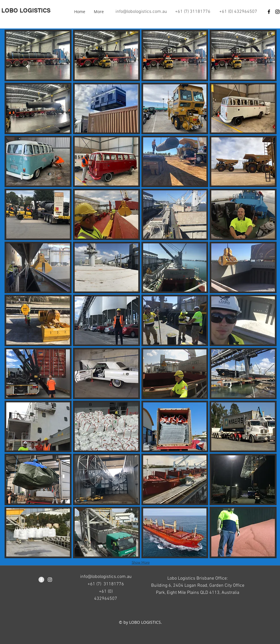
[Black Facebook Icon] (269, 12)
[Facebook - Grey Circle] (41, 580)
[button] (38, 55)
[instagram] (50, 580)
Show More (141, 563)
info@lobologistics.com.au (141, 12)
